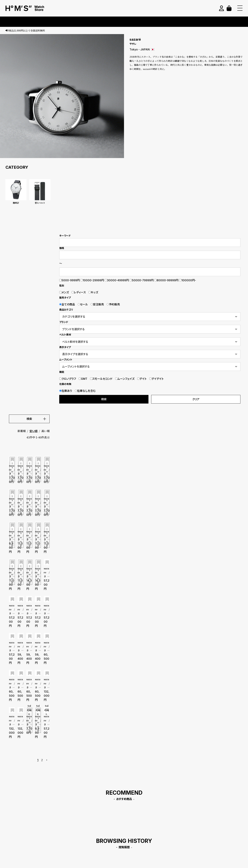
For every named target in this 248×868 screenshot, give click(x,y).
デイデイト (156, 379)
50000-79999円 (142, 280)
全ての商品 (67, 304)
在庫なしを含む (85, 391)
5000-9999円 (69, 280)
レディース (79, 292)
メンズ (64, 292)
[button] (47, 760)
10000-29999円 (92, 280)
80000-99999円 (166, 280)
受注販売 (97, 304)
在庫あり (66, 391)
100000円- (188, 280)
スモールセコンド (101, 379)
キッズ (93, 292)
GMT (83, 379)
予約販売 (113, 304)
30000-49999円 (117, 280)
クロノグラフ (68, 379)
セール (83, 304)
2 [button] (42, 760)
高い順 (45, 431)
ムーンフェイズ (125, 379)
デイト (142, 379)
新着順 (22, 431)
